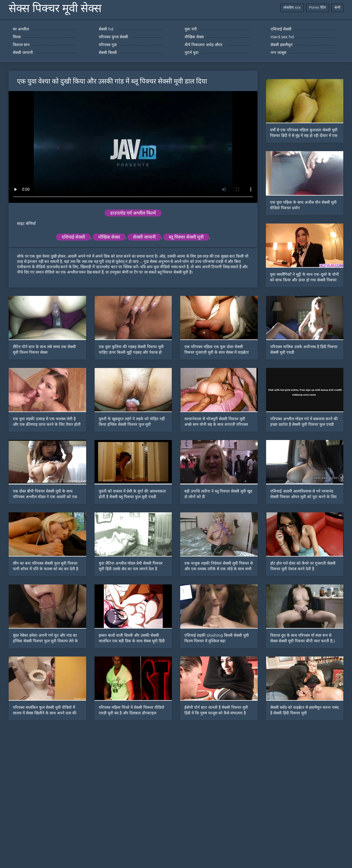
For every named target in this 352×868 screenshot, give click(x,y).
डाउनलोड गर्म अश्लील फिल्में (133, 213)
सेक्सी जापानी (144, 237)
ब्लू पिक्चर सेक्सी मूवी (186, 237)
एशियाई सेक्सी (73, 237)
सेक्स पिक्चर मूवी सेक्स (55, 8)
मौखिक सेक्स (109, 237)
